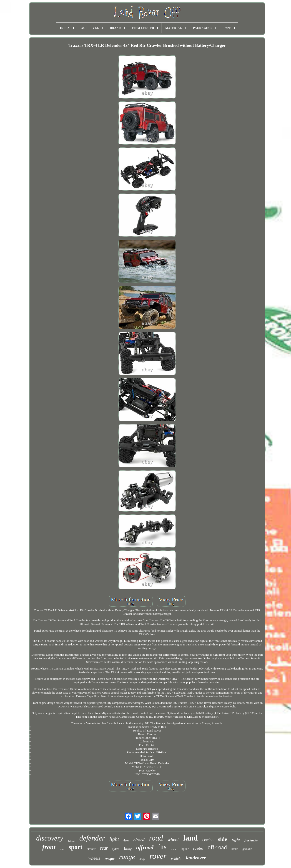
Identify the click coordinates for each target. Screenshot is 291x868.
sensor (91, 849)
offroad (145, 847)
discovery (50, 838)
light (114, 839)
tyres (116, 849)
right (236, 840)
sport (75, 847)
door (126, 841)
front (49, 847)
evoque (109, 859)
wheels (94, 858)
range (127, 857)
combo (208, 840)
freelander (251, 840)
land (191, 838)
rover (158, 856)
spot (62, 849)
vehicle (176, 859)
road (156, 838)
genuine (247, 849)
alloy (142, 859)
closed (139, 840)
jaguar (185, 849)
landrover (196, 858)
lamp (128, 848)
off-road (217, 847)
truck (174, 849)
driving (71, 841)
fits (162, 847)
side (223, 839)
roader (198, 848)
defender (92, 838)
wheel (173, 839)
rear (104, 848)
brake (235, 849)
